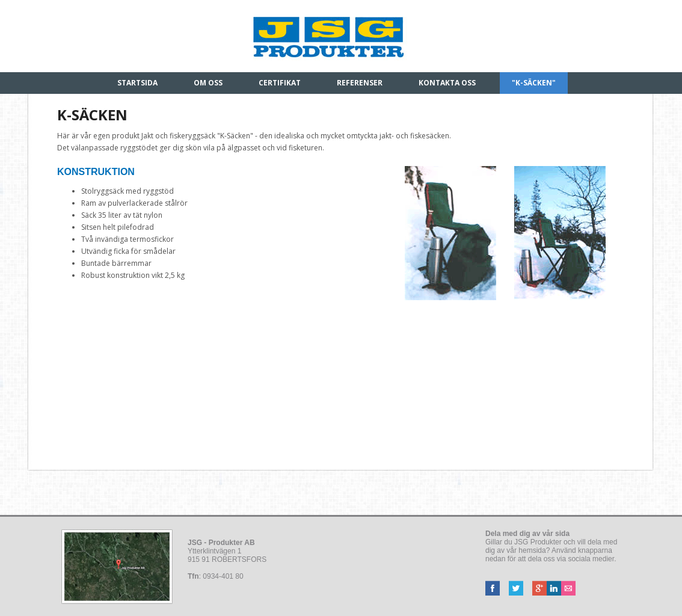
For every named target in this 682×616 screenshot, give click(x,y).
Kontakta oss (447, 83)
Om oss (208, 83)
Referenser (360, 83)
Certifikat (280, 83)
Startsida (137, 83)
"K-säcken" (534, 83)
